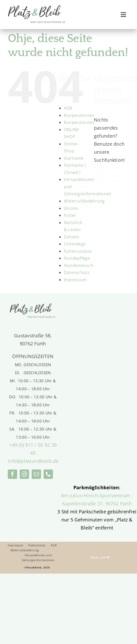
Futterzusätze (78, 251)
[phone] (48, 474)
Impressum (75, 280)
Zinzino (71, 208)
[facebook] (12, 474)
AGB (68, 108)
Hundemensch (79, 265)
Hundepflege (77, 258)
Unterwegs (75, 244)
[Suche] (100, 176)
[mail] (36, 474)
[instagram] (24, 474)
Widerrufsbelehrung (84, 201)
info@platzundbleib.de (33, 461)
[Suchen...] (112, 176)
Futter (70, 215)
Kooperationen (79, 115)
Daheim (72, 237)
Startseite (74, 158)
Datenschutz (77, 272)
